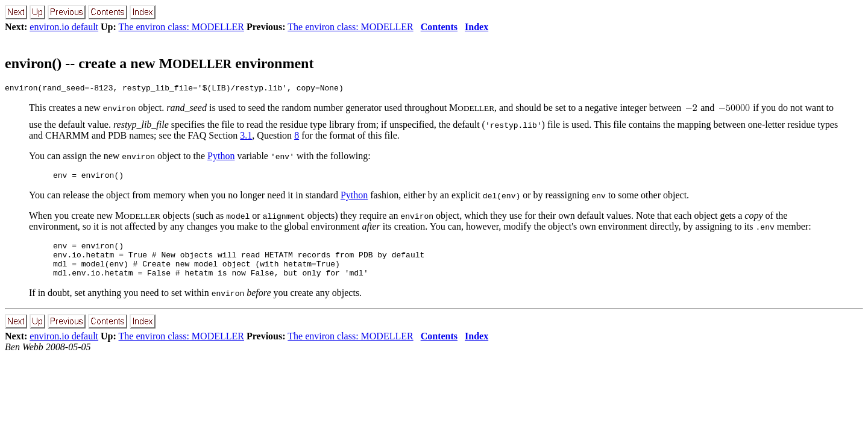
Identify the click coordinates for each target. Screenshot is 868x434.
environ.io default (64, 27)
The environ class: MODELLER (181, 27)
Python (221, 158)
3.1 (246, 137)
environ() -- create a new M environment (159, 63)
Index (476, 27)
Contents (439, 27)
